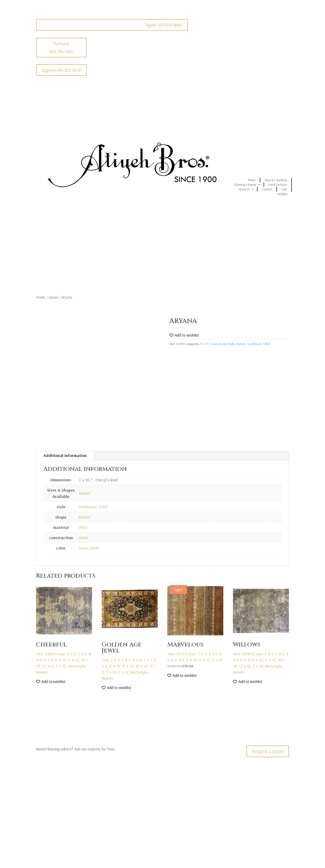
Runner (241, 344)
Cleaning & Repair (245, 185)
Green (53, 297)
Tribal (266, 344)
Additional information (65, 455)
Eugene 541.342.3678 (61, 70)
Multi (231, 344)
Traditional (254, 344)
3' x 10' (204, 344)
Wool (83, 527)
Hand (223, 344)
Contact (267, 189)
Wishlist (282, 194)
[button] (184, 335)
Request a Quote (268, 751)
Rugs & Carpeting (276, 180)
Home (252, 180)
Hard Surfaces (278, 185)
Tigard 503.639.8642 (164, 25)
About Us (244, 189)
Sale (284, 189)
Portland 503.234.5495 (61, 47)
